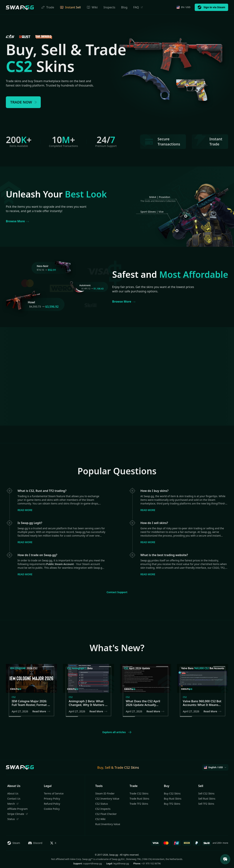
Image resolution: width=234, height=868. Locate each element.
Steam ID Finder (105, 793)
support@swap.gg (93, 864)
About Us (13, 793)
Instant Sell (70, 7)
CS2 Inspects (103, 809)
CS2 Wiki (100, 819)
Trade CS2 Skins (139, 793)
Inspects (109, 7)
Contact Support (117, 592)
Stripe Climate (18, 814)
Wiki (92, 7)
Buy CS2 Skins (172, 793)
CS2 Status (102, 804)
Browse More (18, 221)
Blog (124, 7)
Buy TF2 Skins (172, 804)
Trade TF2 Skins (139, 804)
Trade (48, 7)
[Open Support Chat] (225, 859)
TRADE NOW (24, 102)
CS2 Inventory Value (107, 799)
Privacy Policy (52, 799)
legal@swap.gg (121, 864)
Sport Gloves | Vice (152, 212)
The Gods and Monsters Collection (158, 201)
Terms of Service (54, 793)
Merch (13, 804)
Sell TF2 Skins (206, 804)
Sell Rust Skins (207, 799)
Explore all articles (117, 732)
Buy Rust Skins (173, 799)
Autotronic (85, 285)
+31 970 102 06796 (151, 864)
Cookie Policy (52, 809)
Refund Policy (52, 804)
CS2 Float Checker (106, 814)
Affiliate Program (17, 809)
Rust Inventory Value (108, 824)
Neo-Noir (43, 266)
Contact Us (14, 799)
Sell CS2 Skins (206, 793)
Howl (31, 302)
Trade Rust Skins (139, 799)
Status (13, 819)
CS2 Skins (132, 767)
